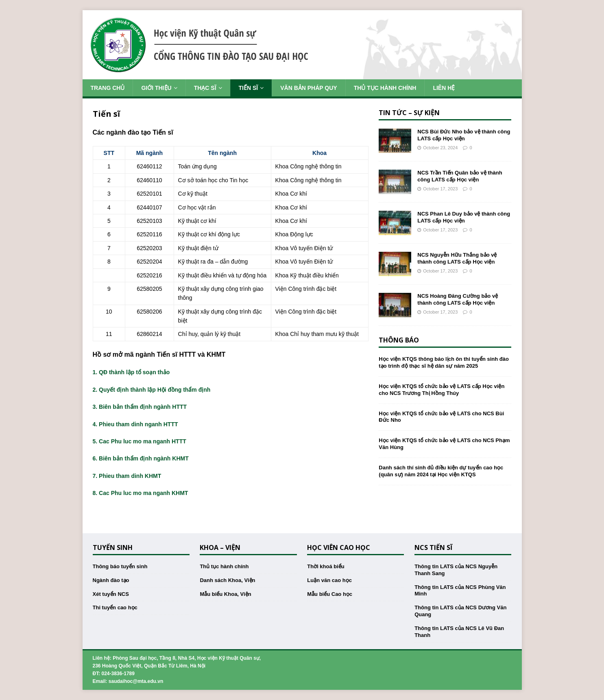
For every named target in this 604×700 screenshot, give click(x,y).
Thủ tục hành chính (385, 88)
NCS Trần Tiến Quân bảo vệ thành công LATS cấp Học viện (460, 176)
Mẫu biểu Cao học (330, 594)
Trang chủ (108, 88)
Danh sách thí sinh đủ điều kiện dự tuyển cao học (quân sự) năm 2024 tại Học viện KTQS (441, 471)
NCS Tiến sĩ (433, 547)
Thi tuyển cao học (115, 607)
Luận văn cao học (329, 580)
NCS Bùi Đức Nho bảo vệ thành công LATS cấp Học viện (464, 135)
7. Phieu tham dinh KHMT (127, 476)
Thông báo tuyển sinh (120, 566)
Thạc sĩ (205, 88)
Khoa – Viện (220, 547)
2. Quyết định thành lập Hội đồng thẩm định (152, 390)
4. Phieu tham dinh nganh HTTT (135, 424)
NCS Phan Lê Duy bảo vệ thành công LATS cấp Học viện (464, 217)
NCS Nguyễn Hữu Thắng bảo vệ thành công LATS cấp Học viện (457, 258)
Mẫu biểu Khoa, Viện (225, 594)
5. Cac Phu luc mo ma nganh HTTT (140, 441)
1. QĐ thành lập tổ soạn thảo (131, 372)
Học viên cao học (339, 547)
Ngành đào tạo (111, 580)
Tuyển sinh (113, 547)
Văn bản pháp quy (309, 88)
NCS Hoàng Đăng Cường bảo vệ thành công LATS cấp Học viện (458, 299)
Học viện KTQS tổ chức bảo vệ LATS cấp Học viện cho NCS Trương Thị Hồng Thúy (442, 390)
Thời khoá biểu (326, 566)
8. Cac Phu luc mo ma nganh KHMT (141, 493)
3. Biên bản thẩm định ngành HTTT (140, 407)
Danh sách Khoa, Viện (227, 580)
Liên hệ (444, 88)
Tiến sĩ (249, 88)
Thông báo (399, 340)
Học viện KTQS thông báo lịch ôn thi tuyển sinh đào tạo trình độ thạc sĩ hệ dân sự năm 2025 (444, 362)
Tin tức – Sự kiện (409, 113)
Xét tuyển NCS (111, 594)
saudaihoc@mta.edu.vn (136, 681)
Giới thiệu (156, 88)
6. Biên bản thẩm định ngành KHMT (141, 458)
